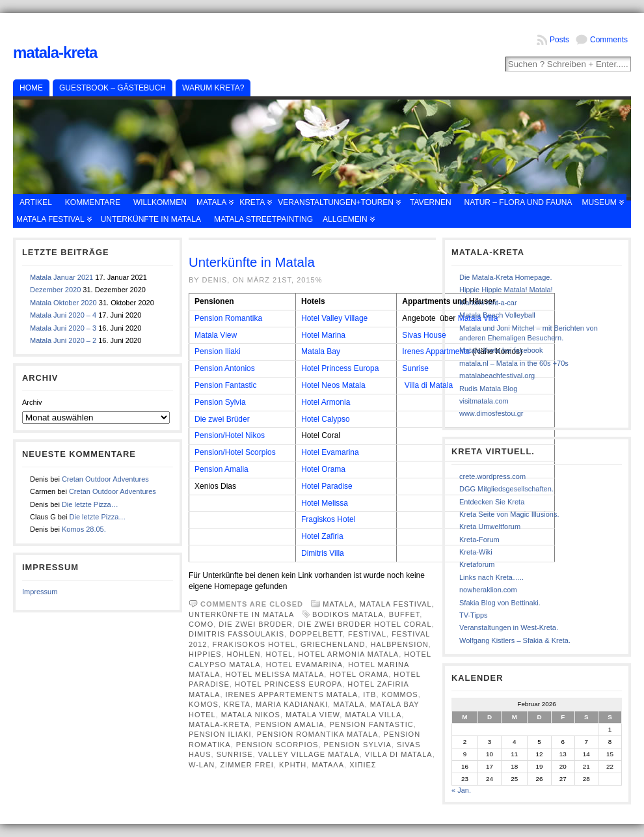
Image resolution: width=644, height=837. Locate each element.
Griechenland (333, 644)
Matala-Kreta (55, 52)
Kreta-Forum (479, 540)
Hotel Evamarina (330, 452)
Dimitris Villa (323, 553)
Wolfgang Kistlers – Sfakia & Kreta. (515, 640)
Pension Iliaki (218, 351)
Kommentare (93, 202)
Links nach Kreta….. (491, 577)
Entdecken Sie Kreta (492, 502)
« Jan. (461, 790)
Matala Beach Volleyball (497, 315)
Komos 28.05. (84, 529)
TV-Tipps (474, 615)
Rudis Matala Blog (488, 389)
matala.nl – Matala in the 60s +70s (514, 363)
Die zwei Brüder (222, 419)
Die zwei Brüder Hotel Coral (365, 624)
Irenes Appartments (436, 351)
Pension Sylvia (220, 402)
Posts (559, 40)
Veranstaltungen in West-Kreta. (509, 627)
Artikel (36, 202)
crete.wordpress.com (492, 476)
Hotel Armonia (326, 402)
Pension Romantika (228, 318)
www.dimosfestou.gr (491, 413)
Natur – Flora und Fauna (518, 202)
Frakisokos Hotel (254, 644)
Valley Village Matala (309, 754)
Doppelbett (316, 634)
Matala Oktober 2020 (63, 303)
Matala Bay (321, 351)
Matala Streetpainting (263, 219)
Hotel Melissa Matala (275, 674)
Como (201, 624)
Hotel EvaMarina (304, 665)
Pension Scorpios (277, 745)
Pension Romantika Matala (318, 734)
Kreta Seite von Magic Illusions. (509, 514)
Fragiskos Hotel (328, 519)
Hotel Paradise (327, 486)
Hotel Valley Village (334, 318)
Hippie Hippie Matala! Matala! (506, 290)
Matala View (216, 335)
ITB (369, 694)
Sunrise (415, 368)
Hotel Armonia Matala (348, 654)
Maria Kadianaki (292, 704)
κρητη (293, 765)
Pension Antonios (225, 368)
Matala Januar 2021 (61, 277)
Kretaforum (477, 564)
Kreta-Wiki (476, 552)
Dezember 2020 (55, 290)
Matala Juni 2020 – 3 (63, 328)
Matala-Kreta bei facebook (501, 350)
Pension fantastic (371, 724)
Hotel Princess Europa (340, 368)
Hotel (280, 654)
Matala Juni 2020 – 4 (63, 315)
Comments (609, 40)
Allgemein (345, 219)
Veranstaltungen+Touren (336, 202)
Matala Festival (50, 219)
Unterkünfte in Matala (151, 219)
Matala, (341, 604)
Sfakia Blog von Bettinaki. (500, 603)
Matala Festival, (397, 604)
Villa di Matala (429, 385)
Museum (599, 202)
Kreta (252, 202)
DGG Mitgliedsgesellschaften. (506, 489)
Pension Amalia (221, 469)
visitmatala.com (484, 401)
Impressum (40, 592)
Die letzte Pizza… (90, 504)
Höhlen (244, 654)
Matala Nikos (251, 715)
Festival (367, 634)
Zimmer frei (247, 765)
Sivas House (424, 335)
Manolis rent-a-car (488, 303)
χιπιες (363, 765)
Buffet (405, 614)
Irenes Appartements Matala (292, 694)
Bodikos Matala (348, 614)
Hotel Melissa (325, 503)
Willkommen (160, 202)
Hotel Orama (323, 469)
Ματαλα (328, 765)
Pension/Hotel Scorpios (235, 452)
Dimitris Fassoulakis (236, 634)
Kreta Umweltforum (490, 527)
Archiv (32, 402)
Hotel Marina (323, 335)
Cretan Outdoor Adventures (105, 479)
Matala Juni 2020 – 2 (63, 340)
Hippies (205, 654)
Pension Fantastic (225, 385)
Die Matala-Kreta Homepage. (505, 277)
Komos (204, 704)
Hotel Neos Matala (333, 385)
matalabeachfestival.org (497, 376)
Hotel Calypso (326, 419)
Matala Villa (373, 715)
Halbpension (400, 644)
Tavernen (431, 202)
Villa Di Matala (399, 754)
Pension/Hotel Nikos (230, 435)
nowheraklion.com (488, 590)
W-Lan (202, 765)
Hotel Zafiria (322, 536)
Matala (211, 202)
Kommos (400, 694)
